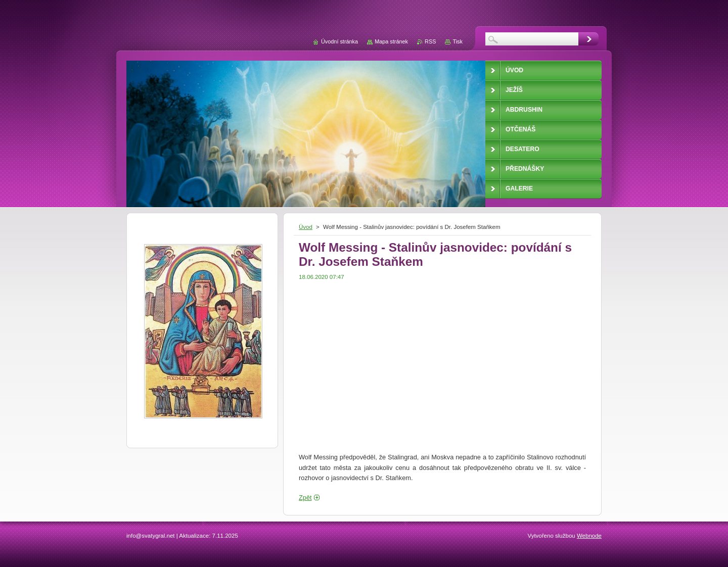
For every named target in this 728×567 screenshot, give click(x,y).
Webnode (589, 536)
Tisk (458, 41)
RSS (430, 41)
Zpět (305, 498)
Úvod (306, 227)
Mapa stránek (391, 41)
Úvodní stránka (339, 41)
